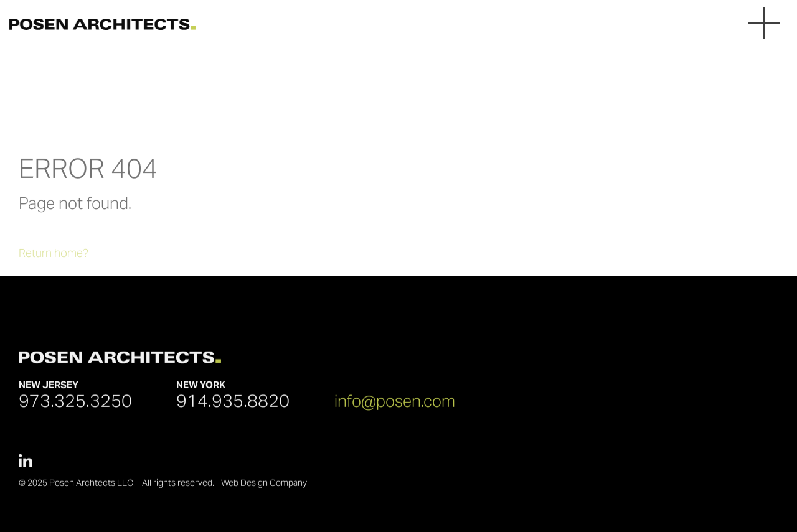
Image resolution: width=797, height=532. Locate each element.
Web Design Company (264, 487)
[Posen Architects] (98, 24)
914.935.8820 (233, 404)
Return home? (54, 264)
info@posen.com (395, 404)
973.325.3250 (75, 404)
